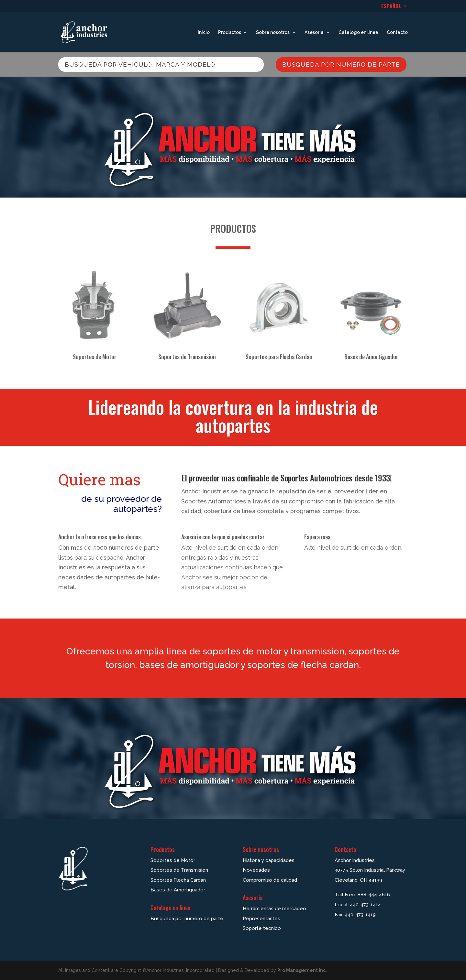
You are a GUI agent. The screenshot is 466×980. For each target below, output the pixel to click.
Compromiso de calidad (270, 880)
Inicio (204, 32)
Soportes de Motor (95, 357)
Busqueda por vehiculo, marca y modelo (140, 64)
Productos (230, 32)
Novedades (256, 870)
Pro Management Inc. (302, 970)
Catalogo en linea (358, 32)
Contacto (397, 32)
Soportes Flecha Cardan (178, 880)
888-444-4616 (374, 895)
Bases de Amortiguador (371, 357)
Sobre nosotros (273, 32)
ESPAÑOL (391, 6)
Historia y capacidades (269, 860)
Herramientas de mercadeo (274, 909)
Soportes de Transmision (187, 357)
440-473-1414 (365, 905)
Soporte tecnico (262, 928)
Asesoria (314, 32)
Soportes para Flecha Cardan (279, 357)
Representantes (261, 919)
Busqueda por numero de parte (341, 64)
